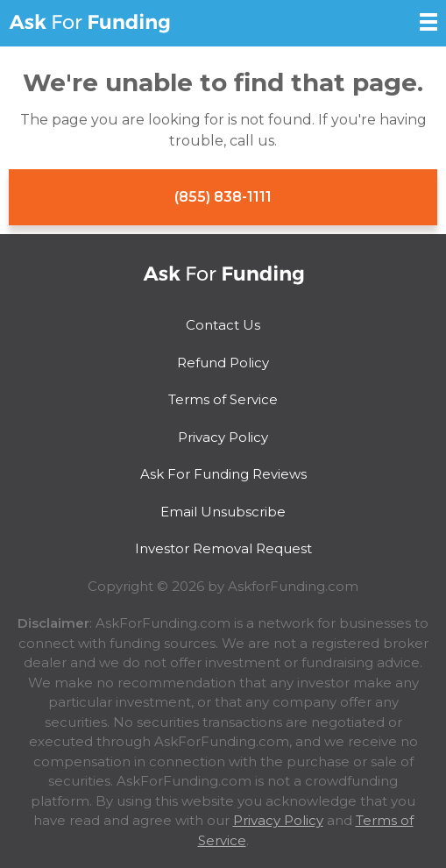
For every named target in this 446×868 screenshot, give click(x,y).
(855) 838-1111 (223, 197)
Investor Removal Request (223, 548)
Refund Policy (223, 363)
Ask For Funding (89, 23)
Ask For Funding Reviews (223, 474)
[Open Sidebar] (428, 22)
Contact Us (223, 325)
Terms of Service (223, 399)
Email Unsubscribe (223, 512)
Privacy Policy (223, 437)
